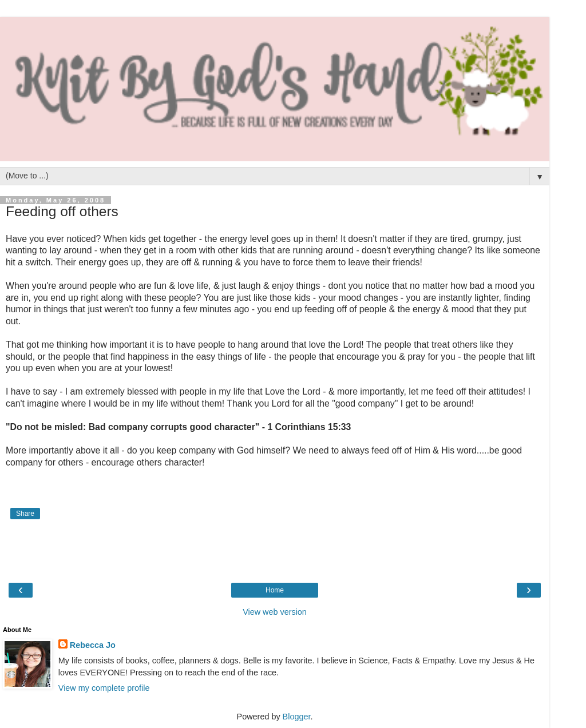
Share (25, 514)
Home (275, 590)
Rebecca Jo (93, 645)
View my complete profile (104, 688)
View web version (275, 612)
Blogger (297, 717)
